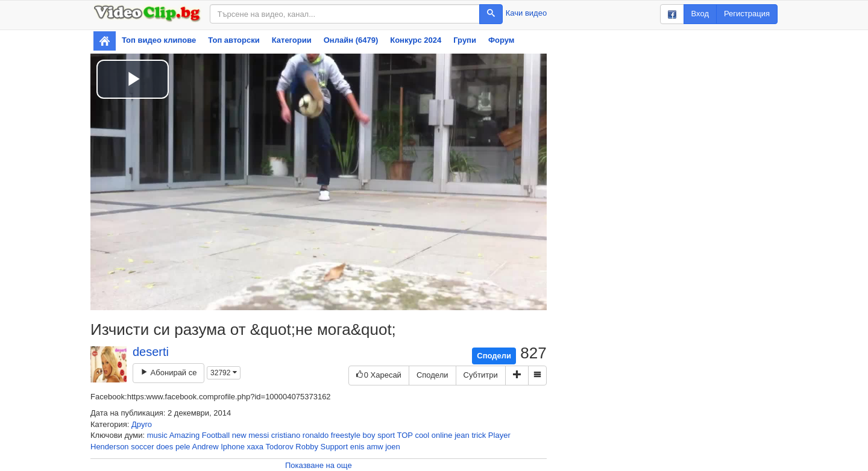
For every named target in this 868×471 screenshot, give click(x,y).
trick (479, 435)
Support (335, 447)
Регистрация (747, 14)
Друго (142, 424)
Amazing (185, 435)
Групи (465, 40)
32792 (224, 373)
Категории (292, 40)
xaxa (255, 447)
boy (369, 435)
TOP (404, 435)
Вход (700, 14)
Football (216, 435)
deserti (151, 352)
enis (357, 447)
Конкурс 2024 (416, 40)
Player (499, 435)
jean (462, 435)
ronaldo (316, 435)
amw (375, 447)
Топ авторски (234, 40)
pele (183, 447)
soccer (142, 447)
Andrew (205, 447)
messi (259, 435)
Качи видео (526, 13)
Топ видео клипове (159, 40)
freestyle (346, 435)
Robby (307, 447)
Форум (501, 40)
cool (422, 435)
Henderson (110, 447)
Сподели (494, 356)
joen (393, 447)
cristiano (286, 435)
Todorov (279, 447)
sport (386, 435)
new (239, 435)
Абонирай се (168, 373)
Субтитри (481, 375)
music (157, 435)
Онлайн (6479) (351, 40)
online (442, 435)
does (165, 447)
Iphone (233, 447)
